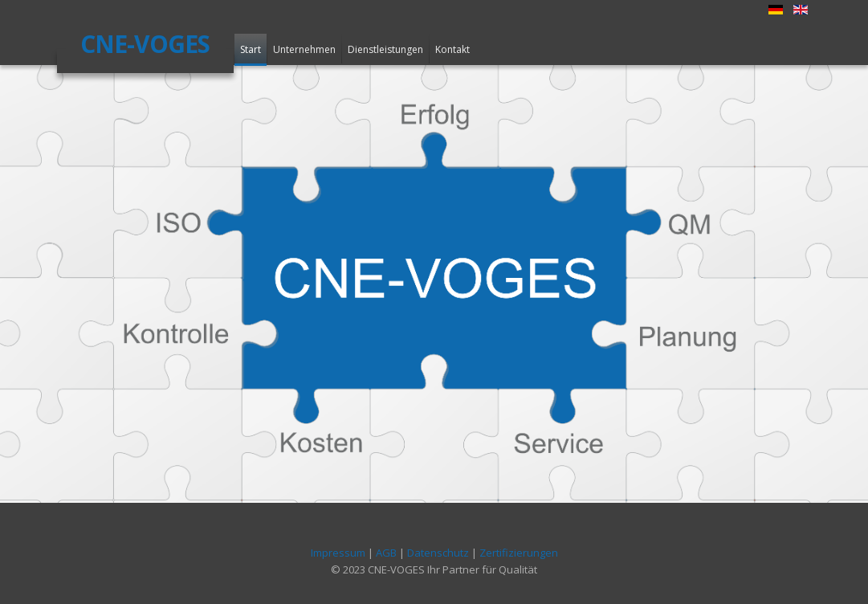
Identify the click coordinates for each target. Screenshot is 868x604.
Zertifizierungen (519, 553)
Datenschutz (438, 553)
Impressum (338, 553)
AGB (386, 553)
